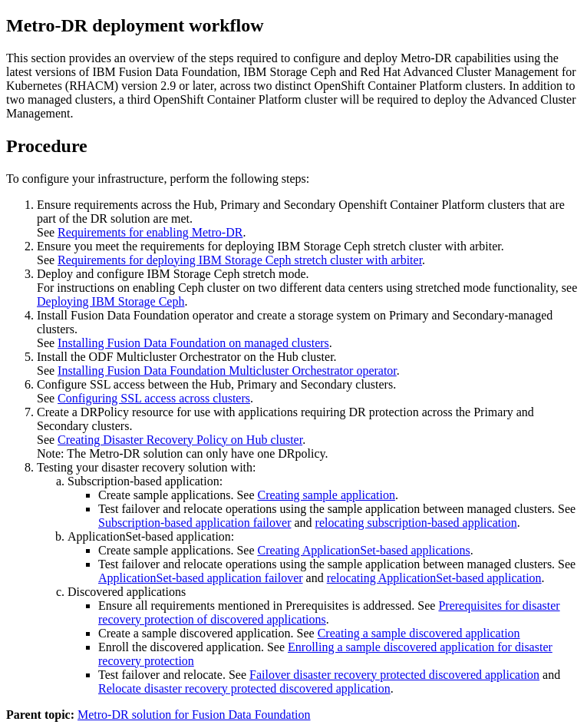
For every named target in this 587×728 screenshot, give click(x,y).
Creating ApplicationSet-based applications (363, 550)
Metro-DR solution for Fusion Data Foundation (194, 715)
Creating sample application (326, 495)
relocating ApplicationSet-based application (434, 578)
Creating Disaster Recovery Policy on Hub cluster (180, 440)
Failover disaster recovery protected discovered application (394, 675)
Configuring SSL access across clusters (154, 398)
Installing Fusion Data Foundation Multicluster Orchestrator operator (227, 371)
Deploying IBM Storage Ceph (110, 301)
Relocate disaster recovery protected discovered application (244, 688)
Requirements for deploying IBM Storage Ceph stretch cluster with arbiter (240, 260)
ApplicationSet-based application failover (201, 578)
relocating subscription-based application (416, 523)
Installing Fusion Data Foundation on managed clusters (193, 343)
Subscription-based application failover (195, 523)
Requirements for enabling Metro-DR (150, 232)
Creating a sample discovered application (419, 633)
